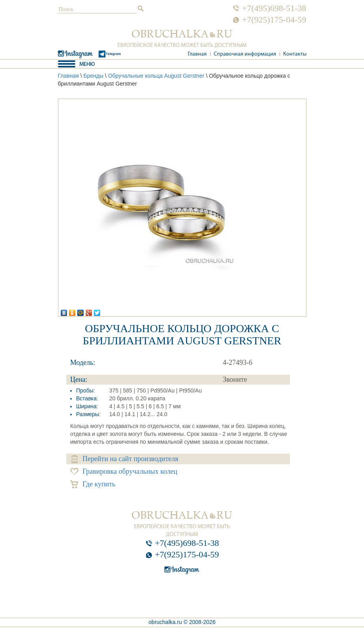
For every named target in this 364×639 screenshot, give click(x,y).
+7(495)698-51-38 (274, 8)
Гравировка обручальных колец (124, 472)
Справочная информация (245, 54)
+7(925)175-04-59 (274, 20)
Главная (197, 54)
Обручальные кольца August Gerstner (156, 76)
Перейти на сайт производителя (125, 459)
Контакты (295, 54)
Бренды (93, 76)
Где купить (93, 484)
